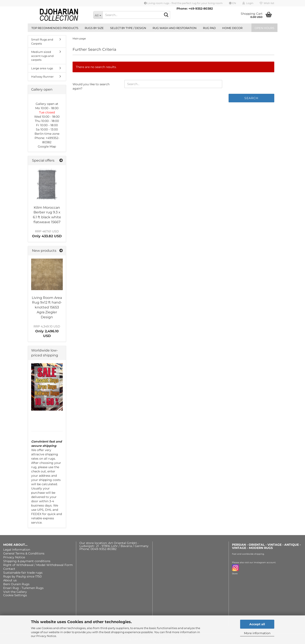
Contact (9, 569)
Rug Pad (209, 28)
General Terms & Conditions (24, 553)
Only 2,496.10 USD (47, 331)
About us (10, 580)
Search (251, 98)
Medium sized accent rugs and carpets (42, 56)
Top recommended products (55, 28)
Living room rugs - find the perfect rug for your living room (183, 3)
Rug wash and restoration (175, 28)
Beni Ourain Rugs (16, 584)
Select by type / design (128, 28)
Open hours (264, 28)
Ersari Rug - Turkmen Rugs (23, 588)
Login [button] (248, 3)
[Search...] (98, 15)
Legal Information (17, 550)
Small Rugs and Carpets (42, 41)
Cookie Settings (15, 595)
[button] (233, 3)
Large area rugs (42, 68)
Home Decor (232, 28)
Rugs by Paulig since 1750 (22, 576)
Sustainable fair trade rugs (23, 573)
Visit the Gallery (15, 592)
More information (257, 633)
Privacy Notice (46, 636)
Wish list (267, 3)
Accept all (257, 624)
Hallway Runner (42, 77)
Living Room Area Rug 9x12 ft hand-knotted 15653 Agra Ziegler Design (47, 307)
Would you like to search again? (91, 86)
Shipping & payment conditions (27, 561)
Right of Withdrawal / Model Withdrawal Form (38, 565)
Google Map (47, 146)
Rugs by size (94, 28)
